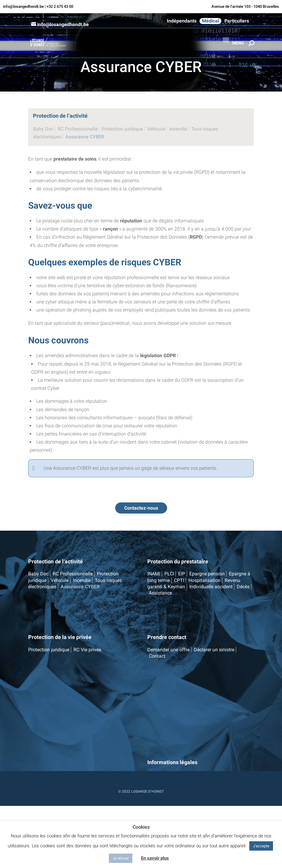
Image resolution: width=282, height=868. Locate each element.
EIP (182, 574)
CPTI (179, 580)
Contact (157, 656)
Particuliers (237, 21)
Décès (243, 587)
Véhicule (156, 129)
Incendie (178, 129)
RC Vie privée (87, 650)
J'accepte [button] (261, 846)
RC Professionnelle (78, 129)
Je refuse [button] (121, 858)
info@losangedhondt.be (23, 6)
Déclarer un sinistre (214, 650)
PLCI (169, 574)
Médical (210, 21)
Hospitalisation (204, 580)
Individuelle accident (211, 587)
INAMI (154, 574)
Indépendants (182, 21)
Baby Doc (43, 129)
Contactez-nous (141, 508)
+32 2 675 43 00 (60, 6)
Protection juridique (122, 129)
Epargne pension (207, 574)
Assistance (160, 593)
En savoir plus (155, 858)
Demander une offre (168, 650)
